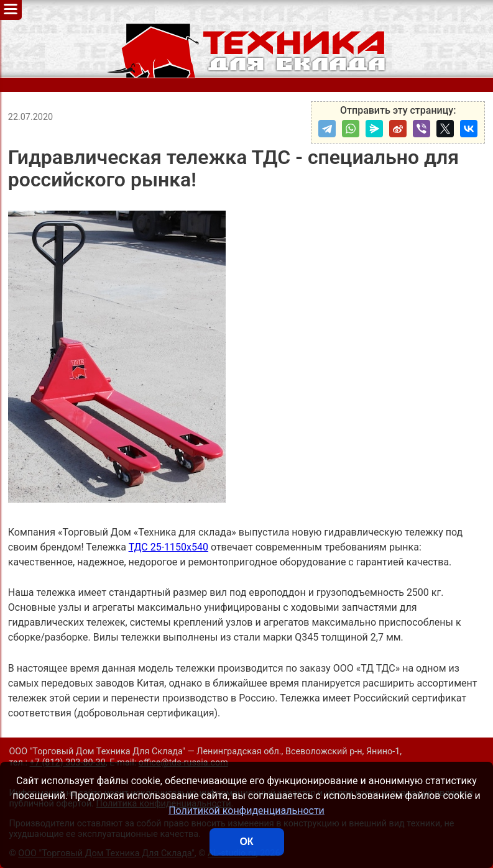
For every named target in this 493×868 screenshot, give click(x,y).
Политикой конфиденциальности (246, 811)
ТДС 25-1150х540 (168, 547)
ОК (246, 842)
